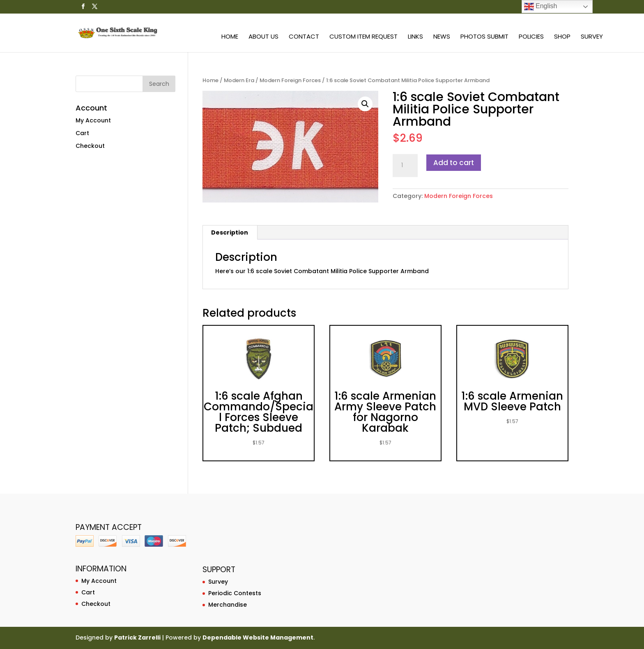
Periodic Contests (235, 593)
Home (230, 37)
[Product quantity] (405, 166)
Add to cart (454, 163)
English (541, 7)
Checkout (90, 146)
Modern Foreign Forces (290, 80)
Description (230, 232)
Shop (562, 37)
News (442, 37)
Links (415, 37)
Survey (592, 37)
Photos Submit (484, 37)
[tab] (230, 232)
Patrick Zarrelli (137, 637)
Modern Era (239, 80)
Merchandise (228, 605)
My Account (93, 120)
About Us (263, 37)
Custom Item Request (363, 37)
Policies (531, 37)
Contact (304, 37)
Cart (82, 133)
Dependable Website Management (258, 637)
